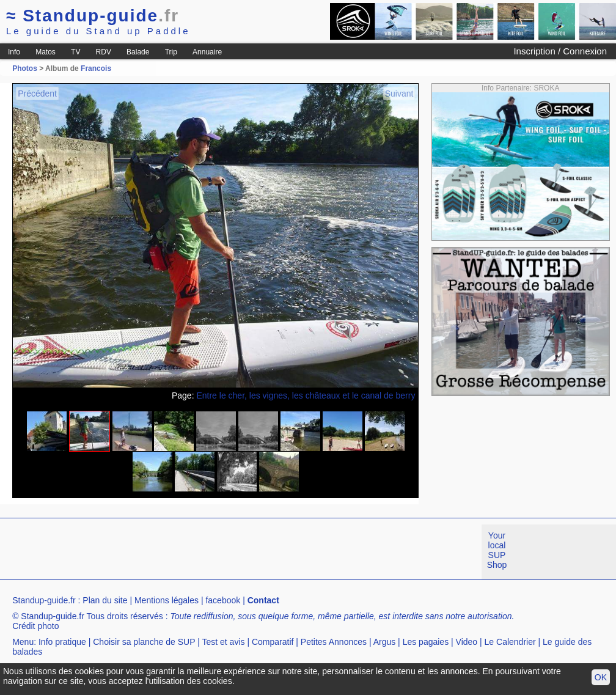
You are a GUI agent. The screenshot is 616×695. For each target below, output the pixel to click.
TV (75, 52)
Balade (138, 52)
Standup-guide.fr (44, 600)
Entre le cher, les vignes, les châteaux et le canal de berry (306, 395)
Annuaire (207, 52)
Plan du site (105, 600)
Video (467, 642)
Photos (25, 68)
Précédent (37, 94)
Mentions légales (167, 600)
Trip (171, 52)
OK (601, 677)
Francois (96, 68)
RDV (104, 52)
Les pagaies (426, 642)
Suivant (399, 94)
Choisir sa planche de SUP (144, 642)
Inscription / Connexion (560, 51)
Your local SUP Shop (497, 550)
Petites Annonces (334, 642)
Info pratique (62, 642)
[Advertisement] (222, 552)
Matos (46, 52)
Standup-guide (93, 16)
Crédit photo (35, 626)
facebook (223, 600)
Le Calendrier (510, 642)
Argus (385, 642)
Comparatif (273, 642)
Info (14, 52)
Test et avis (223, 642)
